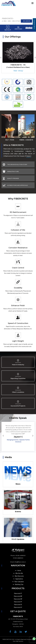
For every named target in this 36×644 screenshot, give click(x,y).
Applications (18, 579)
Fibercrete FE (18, 605)
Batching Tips (18, 584)
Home (18, 571)
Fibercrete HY (18, 607)
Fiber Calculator (18, 582)
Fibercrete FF (18, 593)
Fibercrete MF (18, 596)
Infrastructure (11, 171)
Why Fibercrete (18, 576)
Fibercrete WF (18, 599)
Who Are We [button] (26, 21)
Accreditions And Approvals (15, 185)
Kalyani (29, 156)
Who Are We (18, 573)
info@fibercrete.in (20, 562)
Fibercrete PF (18, 602)
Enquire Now (34, 24)
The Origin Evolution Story (15, 164)
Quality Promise (11, 178)
